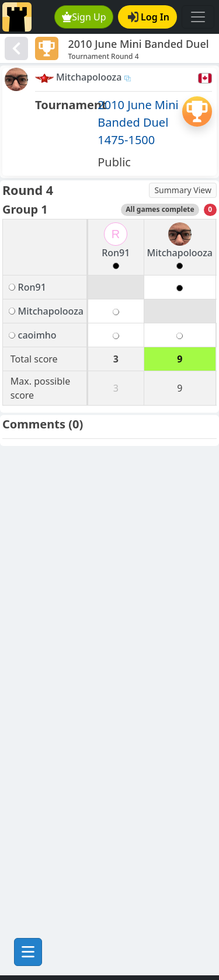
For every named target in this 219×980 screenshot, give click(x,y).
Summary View (183, 190)
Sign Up (84, 17)
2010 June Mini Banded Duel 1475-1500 (138, 122)
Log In (149, 17)
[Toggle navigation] (198, 17)
